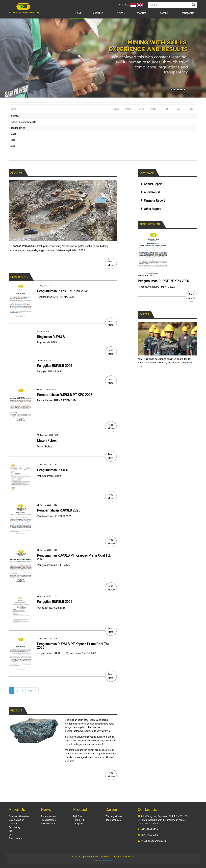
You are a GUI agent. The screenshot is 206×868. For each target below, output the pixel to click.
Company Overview (19, 816)
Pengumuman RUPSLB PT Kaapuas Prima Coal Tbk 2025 (74, 557)
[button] (15, 58)
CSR (11, 835)
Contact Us (188, 13)
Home (78, 13)
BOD (11, 831)
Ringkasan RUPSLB (51, 337)
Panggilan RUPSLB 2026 (55, 366)
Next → (32, 691)
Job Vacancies (113, 820)
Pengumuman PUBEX (52, 470)
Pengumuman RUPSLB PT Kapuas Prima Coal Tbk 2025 (73, 646)
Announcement (49, 816)
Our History (14, 827)
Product (143, 13)
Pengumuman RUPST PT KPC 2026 (63, 291)
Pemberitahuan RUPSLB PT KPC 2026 (65, 395)
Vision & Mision (16, 820)
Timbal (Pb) (79, 820)
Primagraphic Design (107, 861)
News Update (48, 824)
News (121, 13)
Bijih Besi (78, 816)
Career (165, 13)
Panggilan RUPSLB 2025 (55, 602)
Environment (15, 838)
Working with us (114, 816)
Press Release (48, 820)
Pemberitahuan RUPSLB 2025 (58, 510)
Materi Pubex (47, 441)
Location (13, 824)
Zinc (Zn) (78, 824)
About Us (99, 13)
